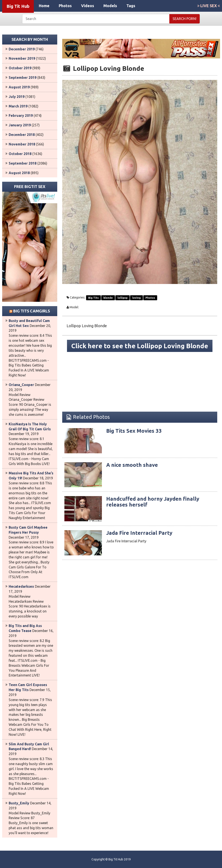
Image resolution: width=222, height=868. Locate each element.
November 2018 (22, 144)
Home (44, 6)
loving (136, 298)
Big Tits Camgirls (32, 311)
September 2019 (23, 78)
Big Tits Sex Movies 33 (134, 431)
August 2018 (19, 173)
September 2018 (23, 163)
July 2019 (17, 97)
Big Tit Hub (18, 6)
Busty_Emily (19, 803)
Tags (131, 6)
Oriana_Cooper (21, 385)
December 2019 (22, 49)
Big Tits (93, 298)
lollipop (122, 298)
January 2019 (20, 125)
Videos (88, 6)
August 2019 (19, 87)
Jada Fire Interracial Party (139, 533)
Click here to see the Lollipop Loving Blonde (140, 346)
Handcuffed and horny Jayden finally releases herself (153, 502)
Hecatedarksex (21, 586)
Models (110, 6)
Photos (65, 6)
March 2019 (18, 106)
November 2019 (22, 58)
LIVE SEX (209, 6)
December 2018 (22, 135)
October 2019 (20, 68)
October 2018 (20, 154)
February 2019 (21, 116)
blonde (108, 298)
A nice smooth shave (132, 465)
